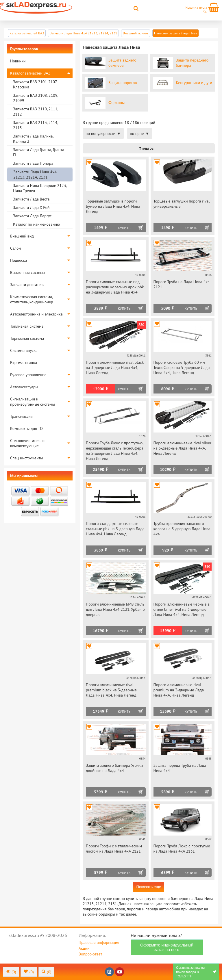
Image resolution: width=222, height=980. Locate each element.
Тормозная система (27, 338)
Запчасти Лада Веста (31, 199)
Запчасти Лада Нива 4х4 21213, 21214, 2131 (35, 175)
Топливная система (27, 326)
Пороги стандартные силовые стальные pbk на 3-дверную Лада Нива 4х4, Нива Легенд (115, 529)
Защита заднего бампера (122, 63)
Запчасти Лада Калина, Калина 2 (33, 139)
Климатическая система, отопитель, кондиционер (32, 299)
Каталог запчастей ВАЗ (30, 73)
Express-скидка (24, 363)
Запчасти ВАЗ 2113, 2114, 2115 (35, 125)
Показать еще (149, 887)
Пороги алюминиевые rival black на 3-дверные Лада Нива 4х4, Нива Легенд (115, 367)
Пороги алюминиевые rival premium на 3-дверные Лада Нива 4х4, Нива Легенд (179, 690)
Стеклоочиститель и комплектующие (27, 443)
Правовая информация (99, 942)
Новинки (18, 61)
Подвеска (18, 260)
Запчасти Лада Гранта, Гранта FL (39, 152)
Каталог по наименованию (36, 224)
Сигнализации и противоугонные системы (33, 402)
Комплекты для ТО (26, 428)
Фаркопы (116, 103)
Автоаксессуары (24, 387)
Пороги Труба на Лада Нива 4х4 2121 (182, 284)
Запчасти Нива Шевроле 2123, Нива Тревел (40, 188)
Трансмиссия (21, 416)
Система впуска (24, 350)
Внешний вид (22, 236)
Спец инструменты (26, 458)
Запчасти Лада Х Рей (31, 207)
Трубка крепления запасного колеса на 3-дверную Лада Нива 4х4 (182, 529)
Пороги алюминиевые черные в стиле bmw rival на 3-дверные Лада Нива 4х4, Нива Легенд (182, 609)
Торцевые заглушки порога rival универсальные (182, 204)
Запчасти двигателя (27, 285)
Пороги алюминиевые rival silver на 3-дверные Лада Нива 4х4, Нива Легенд (183, 448)
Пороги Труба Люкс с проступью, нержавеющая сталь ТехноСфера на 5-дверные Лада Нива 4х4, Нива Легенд (115, 451)
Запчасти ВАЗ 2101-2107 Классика (35, 84)
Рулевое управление (28, 375)
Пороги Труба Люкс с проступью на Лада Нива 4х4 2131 (182, 849)
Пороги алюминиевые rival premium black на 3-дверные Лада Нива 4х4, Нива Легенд (111, 690)
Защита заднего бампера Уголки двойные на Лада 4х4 (114, 768)
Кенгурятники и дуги (194, 83)
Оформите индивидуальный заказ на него (167, 947)
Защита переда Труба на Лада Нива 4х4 (180, 768)
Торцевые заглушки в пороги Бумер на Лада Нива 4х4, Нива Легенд (113, 206)
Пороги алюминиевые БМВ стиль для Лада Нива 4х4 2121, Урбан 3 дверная (115, 609)
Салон (15, 248)
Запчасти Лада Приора (33, 163)
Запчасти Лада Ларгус (32, 216)
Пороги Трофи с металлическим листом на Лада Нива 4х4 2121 (114, 849)
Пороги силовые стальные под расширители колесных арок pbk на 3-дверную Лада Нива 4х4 (115, 287)
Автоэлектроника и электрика (36, 314)
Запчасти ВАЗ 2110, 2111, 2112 (35, 112)
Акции (84, 948)
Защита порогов (123, 83)
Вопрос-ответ (90, 954)
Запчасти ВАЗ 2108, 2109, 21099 (35, 98)
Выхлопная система (27, 272)
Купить (124, 228)
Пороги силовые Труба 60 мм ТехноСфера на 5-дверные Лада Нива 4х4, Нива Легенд (182, 367)
